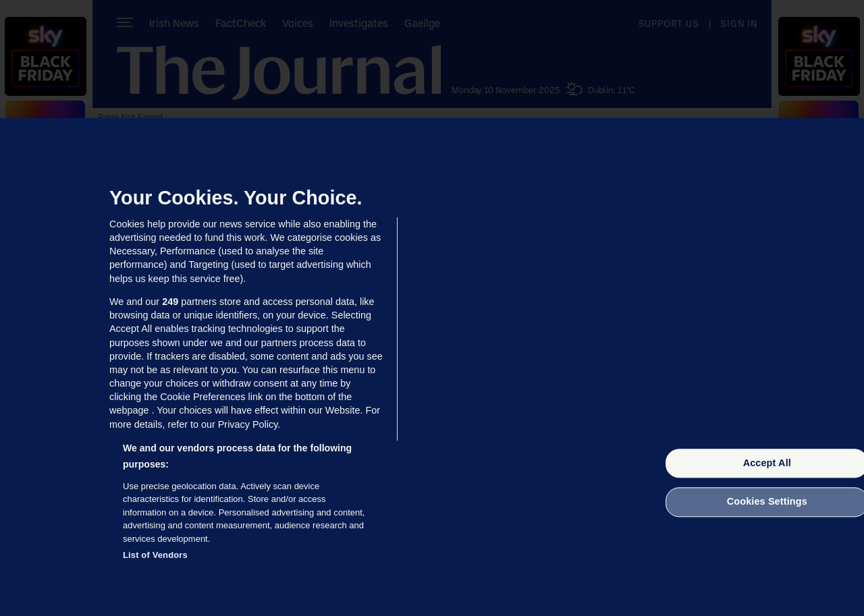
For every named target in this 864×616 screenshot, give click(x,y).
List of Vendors (155, 555)
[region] (432, 367)
